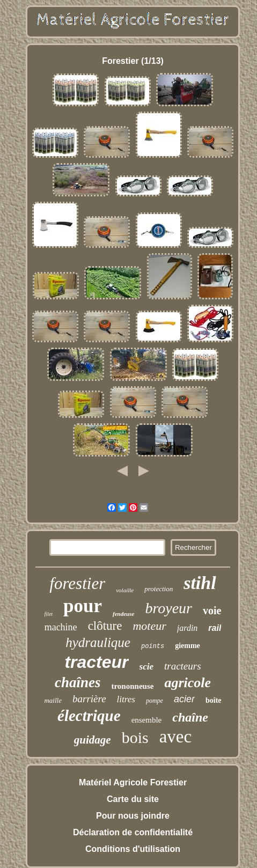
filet (49, 614)
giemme (188, 646)
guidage (93, 740)
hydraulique (98, 642)
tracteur (96, 662)
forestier (77, 583)
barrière (89, 699)
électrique (89, 716)
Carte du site (133, 799)
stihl (200, 583)
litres (126, 699)
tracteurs (183, 666)
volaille (125, 590)
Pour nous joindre (133, 816)
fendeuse (123, 614)
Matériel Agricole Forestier (133, 782)
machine (61, 627)
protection (159, 589)
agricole (188, 683)
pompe (155, 701)
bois (135, 737)
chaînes (78, 682)
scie (146, 667)
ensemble (147, 720)
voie (212, 610)
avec (175, 737)
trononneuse (132, 686)
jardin (188, 628)
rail (215, 628)
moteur (149, 626)
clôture (105, 626)
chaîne (190, 717)
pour (83, 606)
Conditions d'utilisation (133, 849)
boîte (214, 700)
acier (184, 699)
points (153, 646)
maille (53, 700)
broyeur (168, 608)
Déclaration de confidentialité (133, 832)
